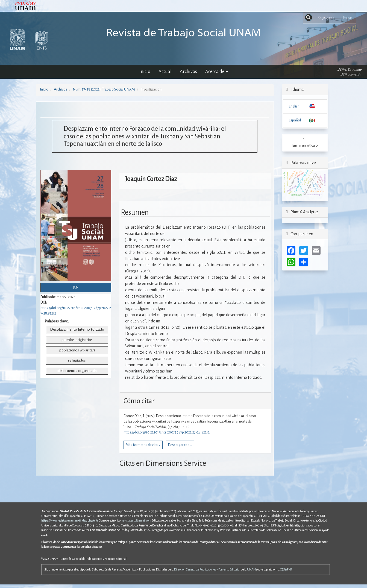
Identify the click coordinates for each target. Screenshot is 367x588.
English (294, 106)
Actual (165, 72)
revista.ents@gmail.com (136, 520)
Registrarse (326, 18)
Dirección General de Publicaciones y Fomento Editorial (207, 569)
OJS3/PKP (286, 569)
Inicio (145, 72)
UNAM (251, 569)
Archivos (188, 72)
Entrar (348, 18)
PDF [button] (76, 288)
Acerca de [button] (217, 72)
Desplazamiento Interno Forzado (77, 329)
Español (295, 120)
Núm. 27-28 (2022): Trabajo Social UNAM (104, 89)
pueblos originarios (77, 340)
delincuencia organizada (77, 371)
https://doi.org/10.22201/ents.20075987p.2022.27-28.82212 (167, 432)
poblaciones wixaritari (77, 350)
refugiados (77, 360)
